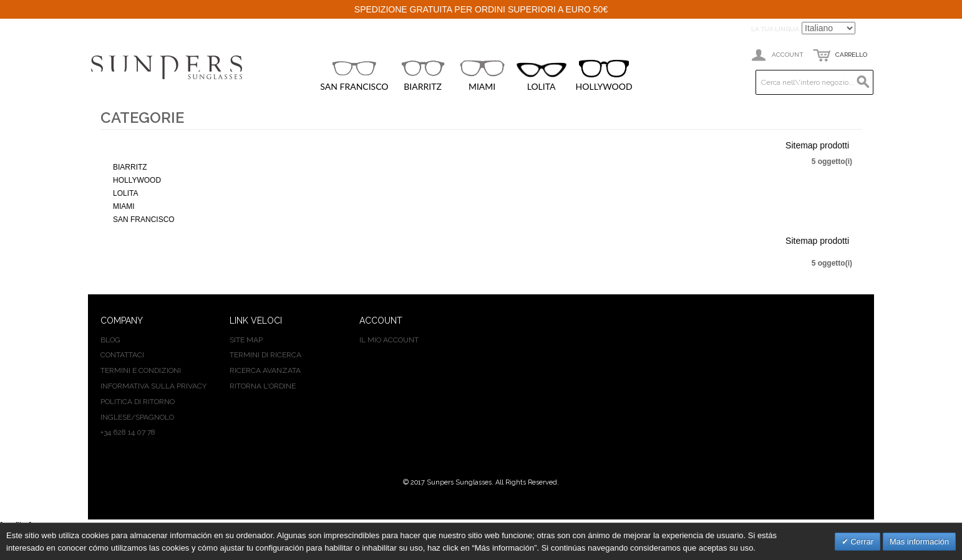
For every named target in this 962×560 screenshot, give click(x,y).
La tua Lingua (775, 29)
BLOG (110, 340)
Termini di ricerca (265, 355)
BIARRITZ (423, 75)
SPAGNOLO (155, 417)
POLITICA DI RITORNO (138, 402)
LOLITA (542, 77)
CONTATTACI (122, 355)
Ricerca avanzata (265, 370)
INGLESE (116, 417)
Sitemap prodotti (817, 145)
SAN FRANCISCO (354, 75)
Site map (246, 340)
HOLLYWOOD (604, 76)
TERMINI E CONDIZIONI (141, 370)
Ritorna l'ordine (263, 386)
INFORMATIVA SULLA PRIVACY (153, 386)
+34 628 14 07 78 (128, 432)
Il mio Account (389, 340)
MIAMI (482, 75)
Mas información (919, 542)
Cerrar (861, 542)
